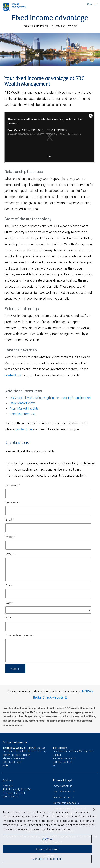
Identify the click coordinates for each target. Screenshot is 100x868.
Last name (13, 503)
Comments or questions (20, 636)
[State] (48, 610)
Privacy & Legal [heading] (62, 780)
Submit (15, 669)
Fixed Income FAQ (22, 414)
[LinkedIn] (8, 766)
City (9, 586)
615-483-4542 (65, 762)
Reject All (47, 839)
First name (13, 485)
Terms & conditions (62, 797)
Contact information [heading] (15, 742)
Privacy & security (61, 786)
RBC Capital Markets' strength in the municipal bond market (50, 398)
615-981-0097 (18, 758)
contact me (13, 375)
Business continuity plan (65, 803)
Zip (8, 618)
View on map (9, 797)
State (10, 603)
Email (10, 520)
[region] (50, 837)
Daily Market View (22, 403)
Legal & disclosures (62, 792)
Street (10, 554)
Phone (10, 537)
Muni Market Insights (24, 408)
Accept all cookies (47, 849)
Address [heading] (8, 780)
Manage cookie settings (47, 859)
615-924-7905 (68, 758)
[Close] (94, 809)
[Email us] (4, 766)
